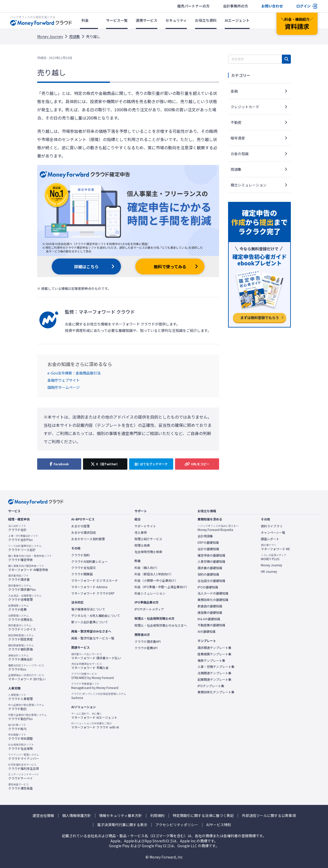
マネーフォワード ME (275, 547)
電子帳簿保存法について (88, 609)
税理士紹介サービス (148, 539)
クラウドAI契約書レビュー (89, 561)
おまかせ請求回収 (84, 532)
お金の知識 (240, 154)
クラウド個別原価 (21, 647)
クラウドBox (26, 667)
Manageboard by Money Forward (95, 686)
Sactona (99, 696)
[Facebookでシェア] (59, 464)
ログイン (303, 6)
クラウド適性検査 (20, 786)
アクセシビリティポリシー (177, 825)
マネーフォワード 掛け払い (27, 677)
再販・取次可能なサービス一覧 (93, 638)
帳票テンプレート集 (211, 660)
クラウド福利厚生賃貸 (24, 767)
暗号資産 (238, 138)
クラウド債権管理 (25, 598)
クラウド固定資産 (21, 637)
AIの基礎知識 (207, 632)
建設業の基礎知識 (210, 613)
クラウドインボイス (22, 627)
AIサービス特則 (219, 825)
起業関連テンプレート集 (214, 679)
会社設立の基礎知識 (211, 581)
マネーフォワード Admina (89, 587)
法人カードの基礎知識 (213, 593)
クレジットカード (245, 107)
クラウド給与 (17, 727)
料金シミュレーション (150, 593)
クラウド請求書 (19, 578)
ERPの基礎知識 (208, 542)
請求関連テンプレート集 (214, 648)
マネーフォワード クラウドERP (93, 593)
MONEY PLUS (274, 557)
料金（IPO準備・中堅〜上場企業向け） (162, 587)
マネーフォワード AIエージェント (94, 716)
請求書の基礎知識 (210, 568)
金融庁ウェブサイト (64, 380)
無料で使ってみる (170, 267)
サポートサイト (145, 526)
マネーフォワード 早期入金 (90, 666)
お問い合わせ (272, 6)
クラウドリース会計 (25, 548)
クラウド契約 (80, 555)
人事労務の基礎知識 (211, 561)
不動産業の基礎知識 (211, 625)
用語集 (75, 36)
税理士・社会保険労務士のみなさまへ (161, 625)
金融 (234, 91)
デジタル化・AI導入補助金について (96, 616)
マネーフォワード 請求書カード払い (96, 656)
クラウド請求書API (148, 642)
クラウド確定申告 (30, 558)
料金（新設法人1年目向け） (154, 574)
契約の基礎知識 (208, 574)
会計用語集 (205, 536)
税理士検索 (142, 545)
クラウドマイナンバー (24, 757)
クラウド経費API (146, 648)
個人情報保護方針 (77, 816)
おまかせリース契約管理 (88, 539)
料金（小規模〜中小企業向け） (156, 580)
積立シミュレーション (249, 185)
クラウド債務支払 (20, 618)
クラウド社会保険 (21, 747)
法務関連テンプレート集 (214, 673)
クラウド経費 (18, 608)
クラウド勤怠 (26, 707)
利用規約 (157, 816)
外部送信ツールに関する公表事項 (269, 816)
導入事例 (141, 532)
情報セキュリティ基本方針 (121, 816)
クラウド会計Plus (23, 538)
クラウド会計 (17, 528)
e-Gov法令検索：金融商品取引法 (74, 373)
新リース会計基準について (90, 622)
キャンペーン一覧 (273, 532)
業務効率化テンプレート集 (216, 692)
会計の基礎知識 (208, 549)
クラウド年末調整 (20, 737)
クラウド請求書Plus (22, 588)
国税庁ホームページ (64, 387)
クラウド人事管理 (20, 697)
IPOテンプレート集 (211, 686)
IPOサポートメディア (149, 609)
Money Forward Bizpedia (218, 528)
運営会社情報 (43, 816)
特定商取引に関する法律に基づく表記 (203, 816)
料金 (85, 20)
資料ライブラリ (272, 526)
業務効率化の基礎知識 (213, 600)
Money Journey (50, 36)
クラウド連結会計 (20, 657)
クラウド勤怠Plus (27, 717)
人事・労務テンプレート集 (216, 667)
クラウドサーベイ (24, 776)
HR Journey (269, 571)
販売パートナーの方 (193, 6)
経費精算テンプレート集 (214, 654)
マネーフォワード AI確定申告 (28, 568)
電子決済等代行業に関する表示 (122, 825)
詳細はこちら (86, 267)
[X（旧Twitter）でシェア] (105, 464)
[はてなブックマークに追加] (151, 464)
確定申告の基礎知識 (211, 555)
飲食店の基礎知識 (210, 606)
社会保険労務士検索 (148, 552)
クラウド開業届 (82, 574)
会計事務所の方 (235, 6)
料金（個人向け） (147, 568)
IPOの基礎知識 (208, 587)
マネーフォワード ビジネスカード (95, 580)
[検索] (286, 59)
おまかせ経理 (80, 526)
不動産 (236, 122)
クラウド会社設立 (84, 568)
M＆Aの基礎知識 (209, 619)
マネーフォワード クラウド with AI (95, 725)
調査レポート (270, 539)
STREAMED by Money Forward (93, 676)
